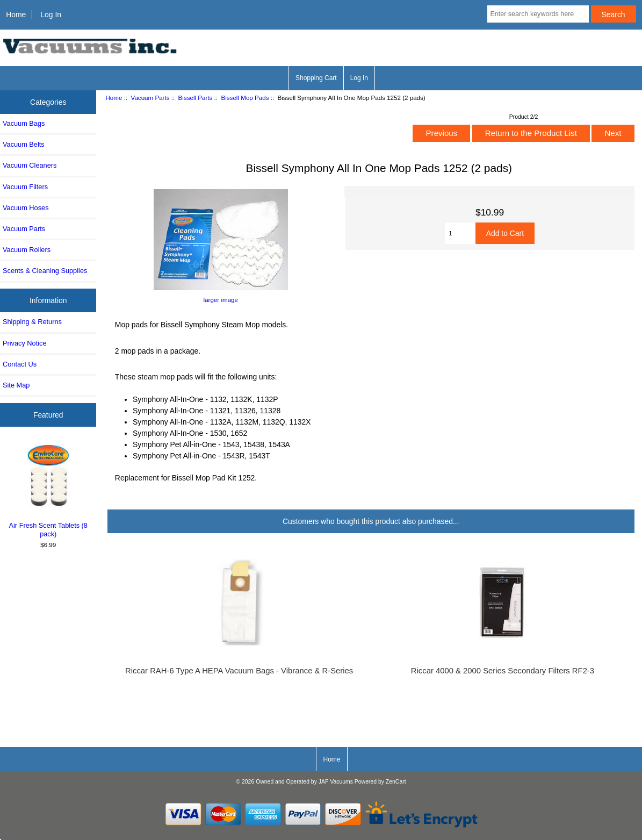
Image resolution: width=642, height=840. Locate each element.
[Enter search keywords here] (538, 14)
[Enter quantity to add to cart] (460, 233)
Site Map (16, 385)
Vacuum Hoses (26, 208)
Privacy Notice (24, 343)
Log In (51, 15)
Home (16, 15)
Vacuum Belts (24, 144)
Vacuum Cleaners (30, 165)
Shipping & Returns (32, 322)
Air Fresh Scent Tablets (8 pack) (48, 490)
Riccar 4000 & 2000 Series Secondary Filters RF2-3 (503, 671)
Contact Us (20, 364)
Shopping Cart (316, 78)
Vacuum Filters (25, 187)
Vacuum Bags (24, 123)
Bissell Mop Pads (245, 98)
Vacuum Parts (150, 98)
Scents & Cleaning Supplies (45, 271)
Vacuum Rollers (27, 250)
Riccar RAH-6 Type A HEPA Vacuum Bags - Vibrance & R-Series (239, 671)
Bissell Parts (196, 98)
